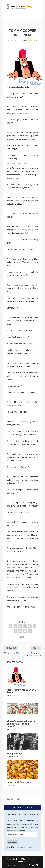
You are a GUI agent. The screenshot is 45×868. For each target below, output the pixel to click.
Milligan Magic (15, 754)
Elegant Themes (22, 859)
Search (23, 865)
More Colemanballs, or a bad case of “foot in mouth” (21, 724)
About (16, 865)
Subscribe (12, 842)
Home (10, 865)
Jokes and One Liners (19, 782)
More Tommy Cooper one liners (21, 691)
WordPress (23, 862)
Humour (24, 40)
